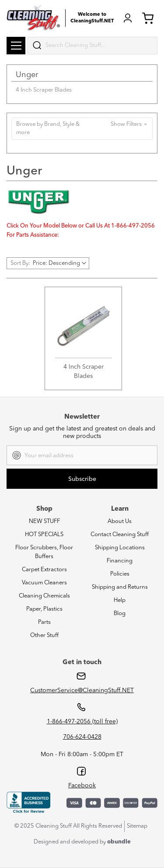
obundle (119, 842)
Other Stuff (44, 635)
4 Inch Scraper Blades (44, 90)
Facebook (82, 786)
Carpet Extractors (44, 570)
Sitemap (137, 826)
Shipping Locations (120, 548)
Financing (120, 561)
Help (120, 600)
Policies (120, 574)
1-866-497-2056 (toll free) (82, 722)
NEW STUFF (44, 521)
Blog (120, 614)
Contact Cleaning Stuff (120, 535)
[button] (82, 129)
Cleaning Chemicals (44, 596)
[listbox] (60, 263)
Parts (44, 622)
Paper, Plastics (44, 609)
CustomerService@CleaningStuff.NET (82, 690)
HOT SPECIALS (44, 535)
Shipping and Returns (120, 587)
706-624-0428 (82, 737)
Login (128, 18)
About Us (120, 521)
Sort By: (20, 263)
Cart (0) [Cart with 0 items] (148, 18)
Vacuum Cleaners (44, 583)
